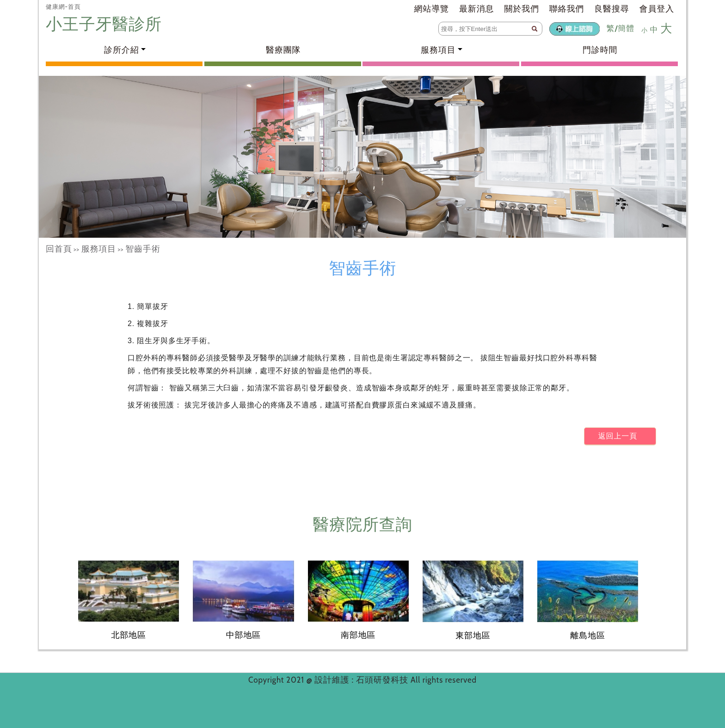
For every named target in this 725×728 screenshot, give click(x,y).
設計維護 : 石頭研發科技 (362, 680)
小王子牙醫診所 (106, 24)
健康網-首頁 (63, 6)
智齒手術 (143, 249)
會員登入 (657, 9)
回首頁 (59, 249)
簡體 (626, 28)
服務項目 (99, 249)
